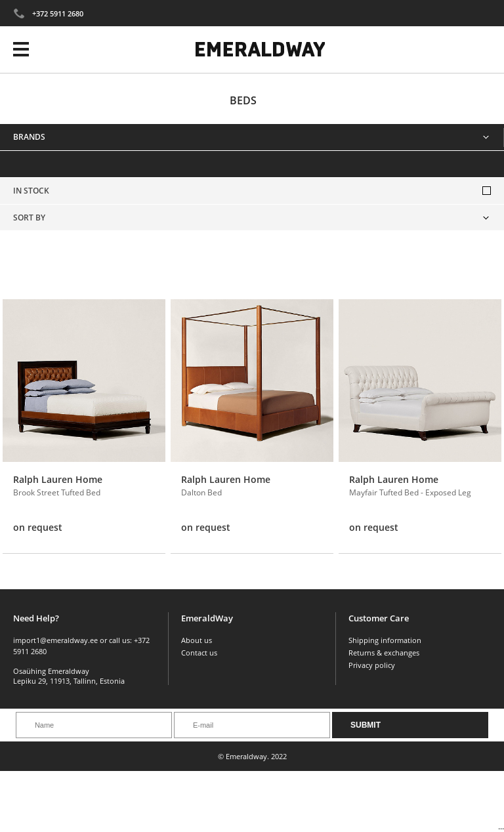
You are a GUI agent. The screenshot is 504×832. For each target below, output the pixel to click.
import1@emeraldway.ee (55, 640)
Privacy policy (372, 665)
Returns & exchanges (384, 653)
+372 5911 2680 (58, 13)
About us (197, 640)
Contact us (199, 653)
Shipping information (385, 640)
